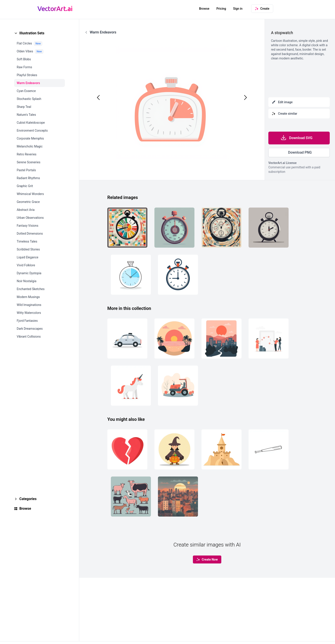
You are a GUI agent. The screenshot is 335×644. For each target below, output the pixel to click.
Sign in (238, 9)
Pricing (221, 9)
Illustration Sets (32, 33)
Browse (204, 9)
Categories (28, 499)
